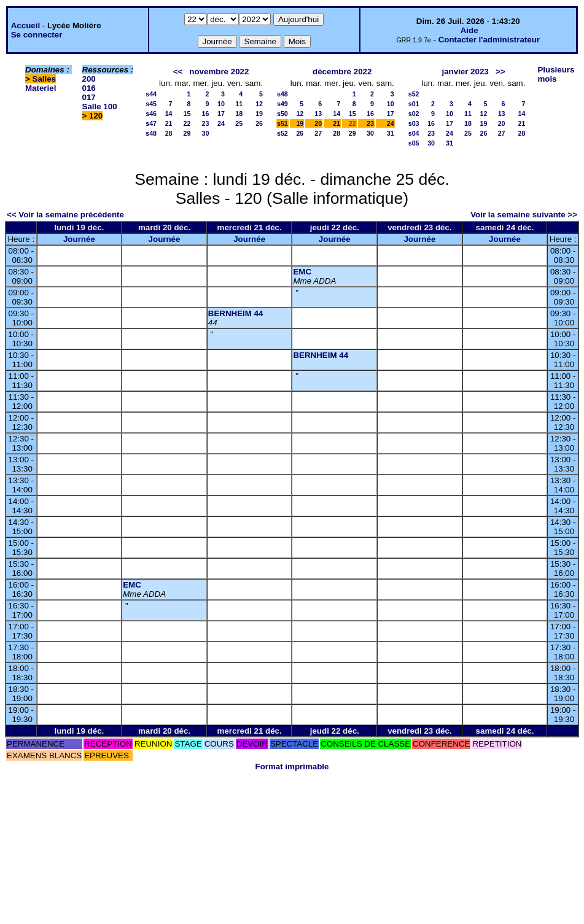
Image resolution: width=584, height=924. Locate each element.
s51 (282, 123)
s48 (151, 133)
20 (318, 123)
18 (239, 114)
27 (318, 133)
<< (178, 72)
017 (89, 97)
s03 (414, 123)
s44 (151, 94)
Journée (79, 239)
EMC (302, 272)
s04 (414, 133)
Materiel (41, 88)
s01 (414, 104)
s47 (151, 123)
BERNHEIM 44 (236, 313)
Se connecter (37, 35)
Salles (45, 79)
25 (239, 123)
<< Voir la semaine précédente (65, 215)
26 (259, 123)
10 (221, 104)
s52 (282, 133)
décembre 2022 (342, 72)
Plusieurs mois (556, 74)
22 (187, 123)
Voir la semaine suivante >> (524, 215)
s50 (282, 114)
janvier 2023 (465, 72)
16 (206, 114)
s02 (414, 114)
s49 (282, 104)
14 (169, 114)
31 (391, 133)
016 (89, 88)
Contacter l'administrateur (489, 40)
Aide (469, 30)
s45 (151, 104)
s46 (151, 114)
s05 (414, 143)
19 (259, 114)
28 (169, 133)
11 (239, 104)
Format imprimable (292, 767)
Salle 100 (100, 107)
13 (318, 114)
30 (206, 133)
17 (221, 114)
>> (500, 72)
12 (259, 104)
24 (221, 123)
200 (89, 79)
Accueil (25, 25)
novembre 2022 (219, 72)
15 (187, 114)
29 (187, 133)
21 (169, 123)
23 (206, 123)
